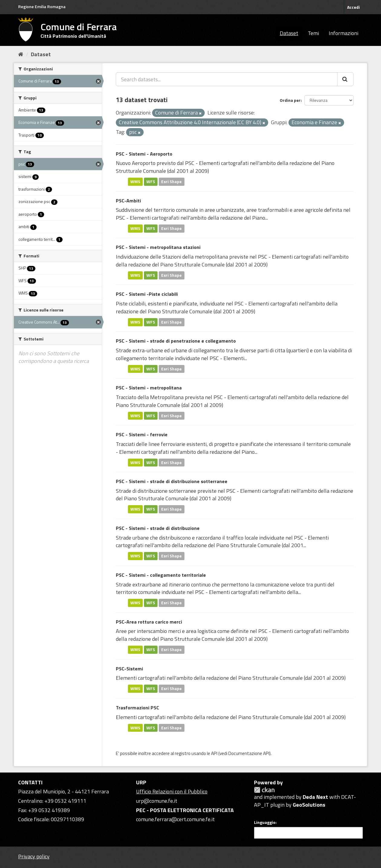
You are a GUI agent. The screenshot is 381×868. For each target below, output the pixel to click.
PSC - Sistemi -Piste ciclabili (147, 294)
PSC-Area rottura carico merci (149, 622)
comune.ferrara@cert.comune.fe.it (175, 819)
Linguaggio (265, 822)
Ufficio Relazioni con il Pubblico (172, 791)
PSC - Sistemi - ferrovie (142, 434)
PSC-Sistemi (129, 669)
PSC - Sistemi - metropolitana (149, 388)
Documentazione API (249, 753)
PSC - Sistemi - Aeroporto (144, 154)
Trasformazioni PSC (137, 708)
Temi (313, 33)
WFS (151, 182)
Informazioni (344, 33)
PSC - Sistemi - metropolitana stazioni (158, 247)
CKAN (264, 790)
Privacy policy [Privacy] (34, 856)
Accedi (353, 7)
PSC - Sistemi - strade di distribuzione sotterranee (172, 481)
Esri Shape (171, 182)
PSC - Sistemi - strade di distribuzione (158, 528)
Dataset (289, 33)
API (214, 753)
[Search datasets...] (227, 79)
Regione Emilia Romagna (42, 6)
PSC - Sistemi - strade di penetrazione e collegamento (176, 341)
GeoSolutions (309, 805)
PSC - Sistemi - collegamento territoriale (161, 575)
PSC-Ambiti (128, 201)
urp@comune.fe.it (157, 801)
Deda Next (315, 797)
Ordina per (290, 100)
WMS (135, 182)
